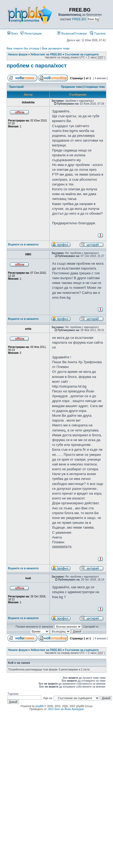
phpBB (39, 706)
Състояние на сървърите (82, 54)
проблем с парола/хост (37, 66)
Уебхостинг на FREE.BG (46, 54)
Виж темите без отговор (23, 48)
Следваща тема (94, 87)
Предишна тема (72, 87)
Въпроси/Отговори (72, 33)
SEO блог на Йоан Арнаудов (66, 709)
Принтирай (16, 87)
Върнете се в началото (23, 245)
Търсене (98, 33)
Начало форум (18, 54)
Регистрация (31, 33)
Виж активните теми (56, 48)
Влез (13, 33)
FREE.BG (79, 19)
